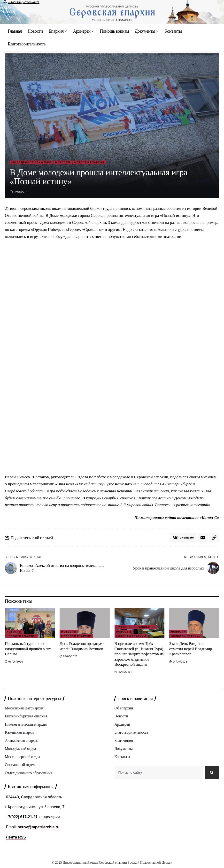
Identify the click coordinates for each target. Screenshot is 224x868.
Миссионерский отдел (23, 757)
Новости (63, 162)
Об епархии (124, 708)
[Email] (203, 538)
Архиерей (122, 725)
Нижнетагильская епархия (26, 725)
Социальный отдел (20, 765)
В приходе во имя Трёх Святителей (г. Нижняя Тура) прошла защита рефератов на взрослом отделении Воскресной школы (139, 654)
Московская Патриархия (24, 708)
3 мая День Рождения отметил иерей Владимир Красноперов (191, 649)
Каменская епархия (20, 733)
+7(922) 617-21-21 (22, 819)
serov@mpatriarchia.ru (39, 828)
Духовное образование (136, 627)
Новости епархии (89, 162)
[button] (214, 538)
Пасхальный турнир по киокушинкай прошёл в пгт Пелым (28, 649)
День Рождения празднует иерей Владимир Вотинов (82, 646)
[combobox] (158, 774)
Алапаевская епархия (22, 741)
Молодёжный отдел (20, 749)
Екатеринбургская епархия (26, 716)
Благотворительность (24, 2)
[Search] (212, 774)
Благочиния (124, 741)
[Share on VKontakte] (183, 538)
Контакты (122, 757)
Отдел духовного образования (29, 773)
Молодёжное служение (31, 162)
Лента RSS (16, 839)
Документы (124, 749)
